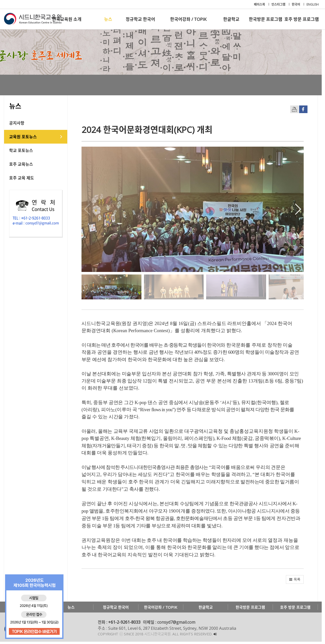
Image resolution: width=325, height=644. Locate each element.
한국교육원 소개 (67, 19)
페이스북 (260, 4)
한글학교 (231, 19)
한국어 (296, 4)
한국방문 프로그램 (266, 19)
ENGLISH (313, 4)
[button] (301, 210)
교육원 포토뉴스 (23, 137)
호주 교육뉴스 (21, 164)
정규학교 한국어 (140, 19)
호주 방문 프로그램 (302, 19)
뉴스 (108, 19)
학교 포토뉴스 (21, 150)
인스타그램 (279, 4)
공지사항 (17, 123)
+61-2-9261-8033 (124, 624)
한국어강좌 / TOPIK (188, 19)
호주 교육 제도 (22, 178)
